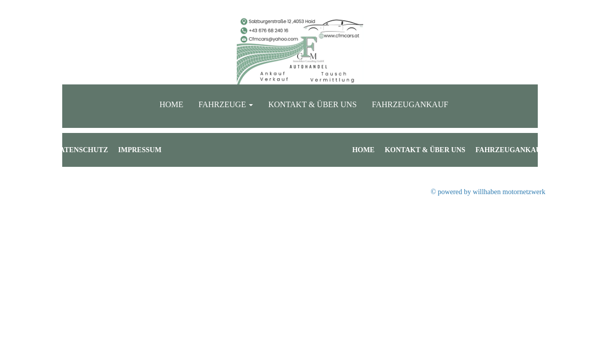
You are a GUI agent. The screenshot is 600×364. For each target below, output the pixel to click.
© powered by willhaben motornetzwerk (488, 192)
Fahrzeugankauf (410, 104)
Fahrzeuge (226, 104)
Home (171, 104)
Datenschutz (81, 150)
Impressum (140, 150)
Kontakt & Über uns (312, 104)
